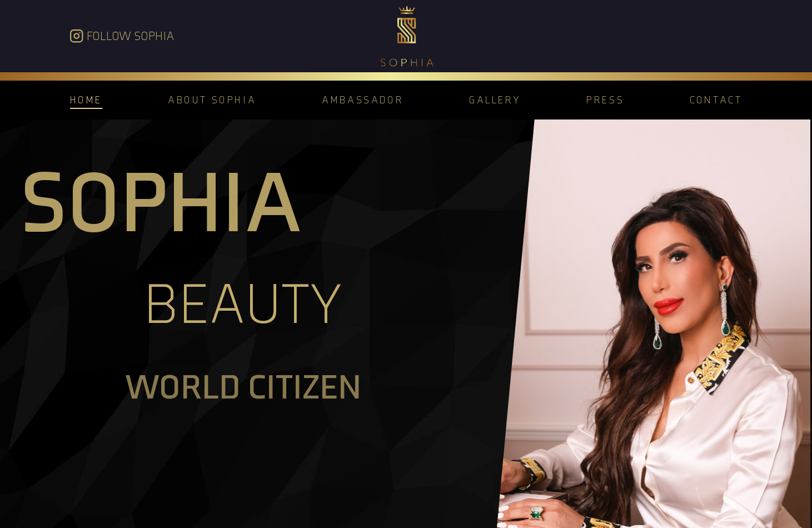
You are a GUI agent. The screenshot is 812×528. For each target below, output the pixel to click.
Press (605, 100)
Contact (716, 100)
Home (86, 100)
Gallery (495, 100)
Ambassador (363, 100)
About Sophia (212, 100)
